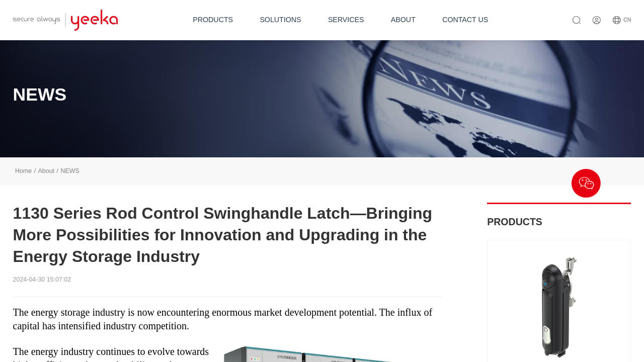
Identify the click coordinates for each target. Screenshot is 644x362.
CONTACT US (465, 20)
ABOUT (403, 20)
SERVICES (346, 20)
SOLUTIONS (280, 20)
